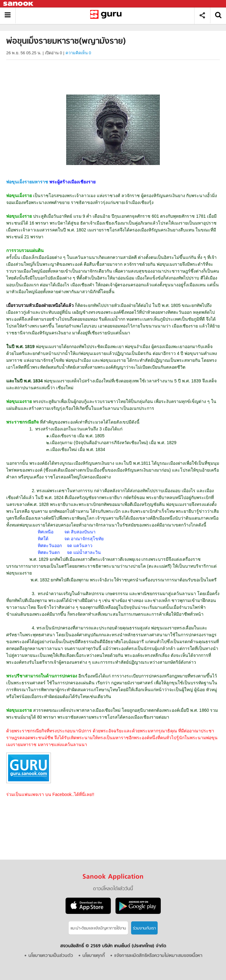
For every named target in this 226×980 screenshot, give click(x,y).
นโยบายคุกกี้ (94, 956)
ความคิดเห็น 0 (78, 53)
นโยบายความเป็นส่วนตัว (51, 956)
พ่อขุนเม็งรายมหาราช (27, 182)
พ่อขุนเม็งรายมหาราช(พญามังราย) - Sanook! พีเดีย (107, 15)
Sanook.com (19, 4)
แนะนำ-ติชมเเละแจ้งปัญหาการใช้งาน (98, 928)
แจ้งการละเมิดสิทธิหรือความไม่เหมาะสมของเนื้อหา (158, 956)
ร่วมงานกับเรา (144, 928)
